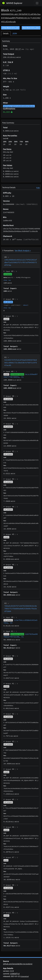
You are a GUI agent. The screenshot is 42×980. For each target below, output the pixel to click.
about (25, 305)
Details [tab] (6, 33)
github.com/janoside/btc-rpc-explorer (18, 964)
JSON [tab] (15, 33)
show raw (7, 280)
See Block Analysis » (23, 251)
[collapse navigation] (37, 3)
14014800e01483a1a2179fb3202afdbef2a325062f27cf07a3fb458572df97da (21, 262)
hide (38, 188)
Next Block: (31, 28)
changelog (25, 976)
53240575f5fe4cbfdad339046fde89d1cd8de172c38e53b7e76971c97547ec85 (21, 363)
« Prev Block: (10, 28)
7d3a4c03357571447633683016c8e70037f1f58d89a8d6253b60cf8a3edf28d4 (21, 609)
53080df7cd (15, 974)
